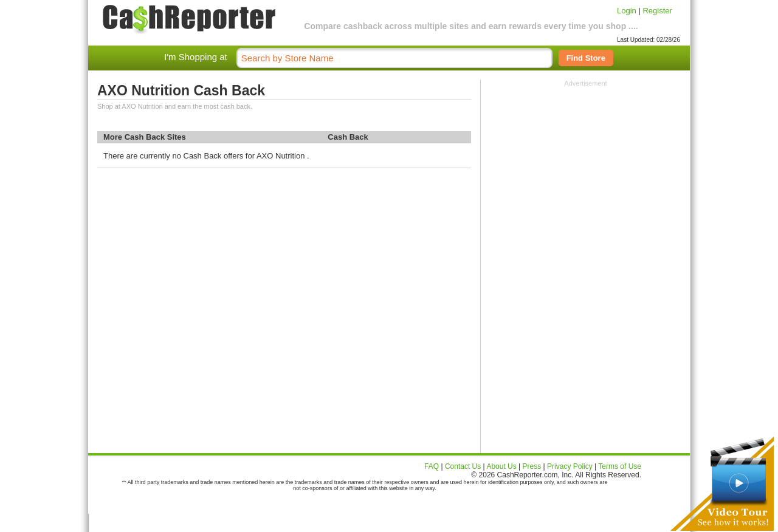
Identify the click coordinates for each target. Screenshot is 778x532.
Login (627, 11)
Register (657, 11)
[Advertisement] (586, 163)
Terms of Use (620, 466)
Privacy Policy (570, 466)
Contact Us (463, 466)
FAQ (432, 466)
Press (532, 466)
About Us (501, 466)
